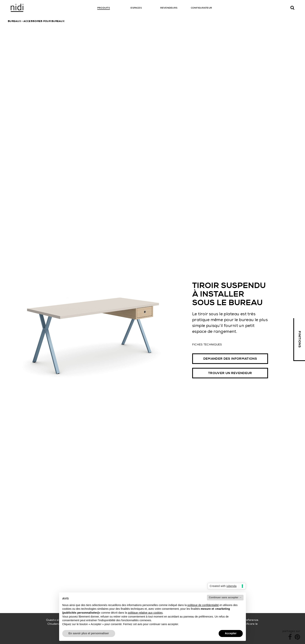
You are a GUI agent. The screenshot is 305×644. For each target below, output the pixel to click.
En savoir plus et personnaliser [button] (89, 633)
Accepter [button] (231, 633)
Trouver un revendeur (230, 373)
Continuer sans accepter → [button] (225, 597)
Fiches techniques (207, 344)
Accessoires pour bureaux (44, 21)
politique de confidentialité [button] (203, 605)
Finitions (300, 339)
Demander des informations (230, 359)
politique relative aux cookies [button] (145, 613)
